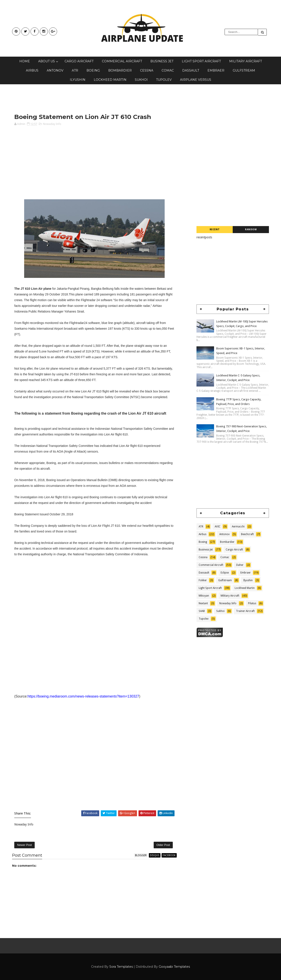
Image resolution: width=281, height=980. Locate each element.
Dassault (191, 70)
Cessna (147, 70)
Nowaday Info (52, 124)
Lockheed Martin (110, 80)
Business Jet (162, 61)
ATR (75, 70)
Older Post (163, 845)
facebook (169, 855)
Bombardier (120, 70)
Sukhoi (141, 80)
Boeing (93, 70)
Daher (240, 565)
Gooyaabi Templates (174, 967)
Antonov (55, 70)
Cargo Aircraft (79, 61)
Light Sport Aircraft (201, 61)
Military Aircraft (246, 61)
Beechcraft (247, 534)
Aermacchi (238, 527)
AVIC (218, 527)
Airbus (32, 70)
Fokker (203, 580)
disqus (155, 855)
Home (25, 61)
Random (251, 229)
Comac (168, 70)
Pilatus (252, 603)
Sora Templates (121, 967)
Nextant (203, 603)
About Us (47, 61)
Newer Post (24, 845)
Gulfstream (244, 70)
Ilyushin (78, 80)
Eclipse (225, 573)
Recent (215, 229)
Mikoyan (204, 596)
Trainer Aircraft (245, 611)
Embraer (216, 70)
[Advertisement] (92, 99)
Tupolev (164, 80)
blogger (141, 855)
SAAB (202, 611)
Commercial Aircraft (122, 61)
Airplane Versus (196, 80)
